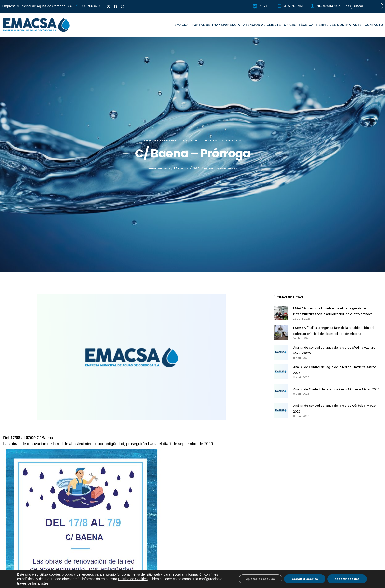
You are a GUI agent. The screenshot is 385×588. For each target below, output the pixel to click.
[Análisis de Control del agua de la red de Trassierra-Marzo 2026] (281, 372)
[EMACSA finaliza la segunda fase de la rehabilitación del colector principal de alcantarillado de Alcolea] (281, 333)
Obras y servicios (223, 140)
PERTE (261, 6)
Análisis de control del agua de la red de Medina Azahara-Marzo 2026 (335, 350)
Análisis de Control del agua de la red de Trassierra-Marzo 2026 (335, 370)
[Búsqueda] (365, 6)
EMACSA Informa (160, 140)
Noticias (191, 140)
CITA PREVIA (290, 6)
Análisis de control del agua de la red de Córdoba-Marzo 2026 (335, 409)
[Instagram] (123, 6)
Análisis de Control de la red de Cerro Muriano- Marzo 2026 (336, 389)
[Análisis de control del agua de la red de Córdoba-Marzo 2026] (281, 410)
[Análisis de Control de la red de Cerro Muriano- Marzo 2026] (281, 391)
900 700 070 (88, 6)
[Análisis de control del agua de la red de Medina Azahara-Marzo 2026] (281, 352)
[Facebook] (116, 6)
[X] (109, 6)
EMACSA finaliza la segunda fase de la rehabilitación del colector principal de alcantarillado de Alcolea (334, 331)
